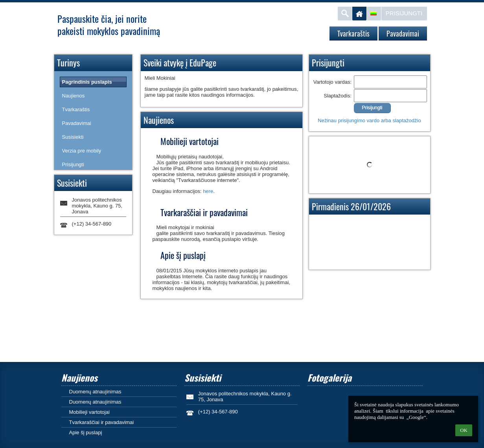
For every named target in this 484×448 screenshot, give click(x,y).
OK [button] (464, 430)
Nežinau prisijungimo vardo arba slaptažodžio (369, 120)
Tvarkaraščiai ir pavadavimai (102, 422)
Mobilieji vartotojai (89, 412)
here (208, 191)
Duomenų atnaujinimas (95, 392)
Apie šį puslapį (86, 432)
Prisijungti (404, 13)
